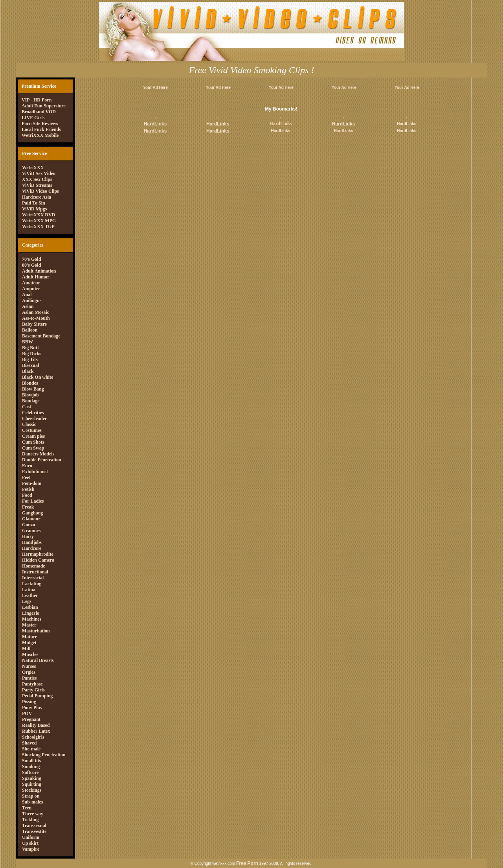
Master (29, 625)
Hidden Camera (38, 560)
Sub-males (32, 802)
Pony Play (32, 708)
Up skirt (30, 843)
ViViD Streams (37, 185)
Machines (32, 619)
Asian (28, 306)
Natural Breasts (38, 660)
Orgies (29, 672)
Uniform (31, 837)
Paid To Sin (34, 203)
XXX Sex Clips (37, 179)
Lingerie (30, 613)
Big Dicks (32, 354)
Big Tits (30, 359)
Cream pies (33, 436)
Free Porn (247, 863)
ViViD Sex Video (39, 173)
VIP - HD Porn (37, 100)
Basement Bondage (41, 336)
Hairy (28, 536)
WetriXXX (33, 168)
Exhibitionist (35, 472)
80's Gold (31, 265)
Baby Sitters (34, 324)
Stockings (32, 790)
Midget (29, 643)
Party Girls (33, 690)
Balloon (30, 330)
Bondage (31, 401)
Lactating (32, 584)
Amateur (31, 283)
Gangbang (32, 513)
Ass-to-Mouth (36, 318)
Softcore (30, 772)
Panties (29, 678)
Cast (27, 407)
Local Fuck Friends (41, 129)
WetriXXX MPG (39, 221)
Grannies (31, 531)
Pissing (29, 702)
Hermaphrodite (38, 554)
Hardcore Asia (37, 197)
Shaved (29, 743)
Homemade (34, 566)
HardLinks (155, 124)
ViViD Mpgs (34, 209)
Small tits (31, 761)
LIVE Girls (33, 118)
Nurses (29, 666)
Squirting (32, 784)
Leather (30, 595)
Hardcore (32, 548)
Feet (26, 477)
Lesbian (30, 607)
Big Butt (30, 348)
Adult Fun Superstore (44, 106)
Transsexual (34, 826)
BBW (28, 342)
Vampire (31, 849)
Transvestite (34, 831)
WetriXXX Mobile (40, 135)
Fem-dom (32, 483)
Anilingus (32, 300)
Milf (26, 649)
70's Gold (31, 259)
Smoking (31, 767)
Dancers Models (38, 454)
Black (28, 371)
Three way (33, 814)
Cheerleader (34, 418)
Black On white (38, 377)
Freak (28, 507)
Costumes (32, 430)
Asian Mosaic (36, 312)
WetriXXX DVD (39, 215)
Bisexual (30, 365)
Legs (27, 601)
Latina (29, 590)
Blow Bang (33, 389)
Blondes (30, 383)
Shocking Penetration (44, 755)
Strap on (31, 796)
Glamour (31, 519)
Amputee (31, 289)
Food (27, 495)
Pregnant (31, 719)
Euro (27, 466)
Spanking (32, 778)
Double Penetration (42, 460)
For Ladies (33, 501)
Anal (27, 295)
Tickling (30, 820)
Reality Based (36, 725)
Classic (29, 424)
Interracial (33, 578)
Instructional (35, 572)
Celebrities (33, 413)
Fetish (28, 489)
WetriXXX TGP (38, 227)
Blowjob (30, 395)
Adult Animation (39, 271)
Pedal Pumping (37, 696)
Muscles (30, 654)
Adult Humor (36, 277)
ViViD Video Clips (40, 191)
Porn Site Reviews (40, 123)
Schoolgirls (33, 737)
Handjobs (32, 542)
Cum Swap (33, 448)
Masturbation (36, 631)
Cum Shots (33, 442)
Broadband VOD (39, 112)
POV (27, 713)
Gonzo (28, 525)
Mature (29, 637)
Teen (27, 808)
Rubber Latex (36, 731)
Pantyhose (32, 684)
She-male (31, 749)
